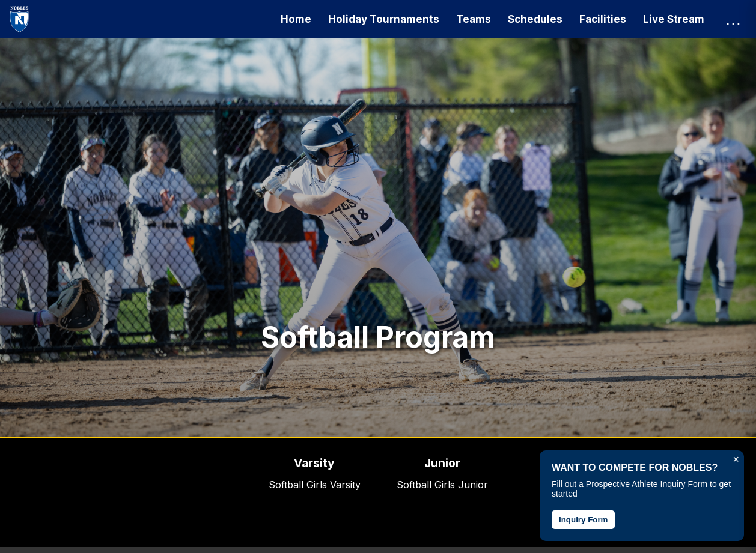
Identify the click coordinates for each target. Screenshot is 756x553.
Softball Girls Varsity (315, 485)
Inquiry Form (583, 520)
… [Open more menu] (733, 19)
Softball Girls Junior (442, 485)
